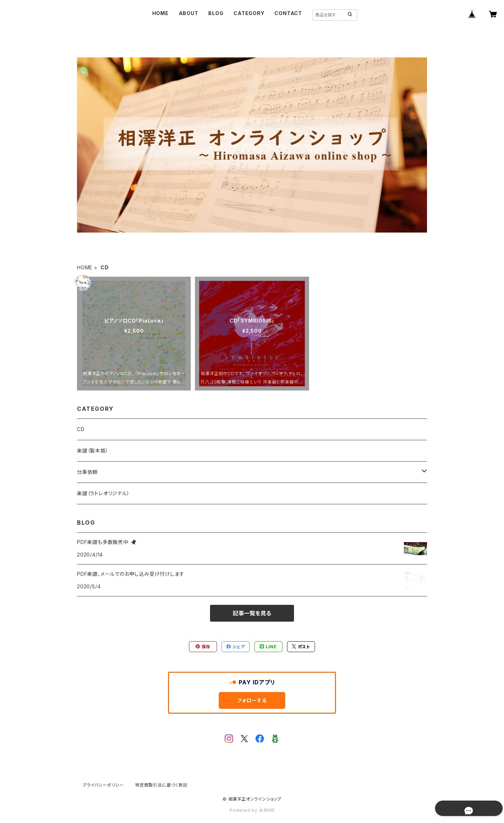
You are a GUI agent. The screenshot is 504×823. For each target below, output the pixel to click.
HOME (160, 13)
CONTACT (288, 13)
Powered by (252, 810)
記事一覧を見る (252, 613)
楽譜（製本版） (93, 451)
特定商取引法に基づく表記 (161, 785)
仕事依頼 (87, 472)
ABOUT (189, 13)
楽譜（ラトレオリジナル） (103, 493)
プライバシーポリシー (103, 785)
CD (81, 429)
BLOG (216, 13)
